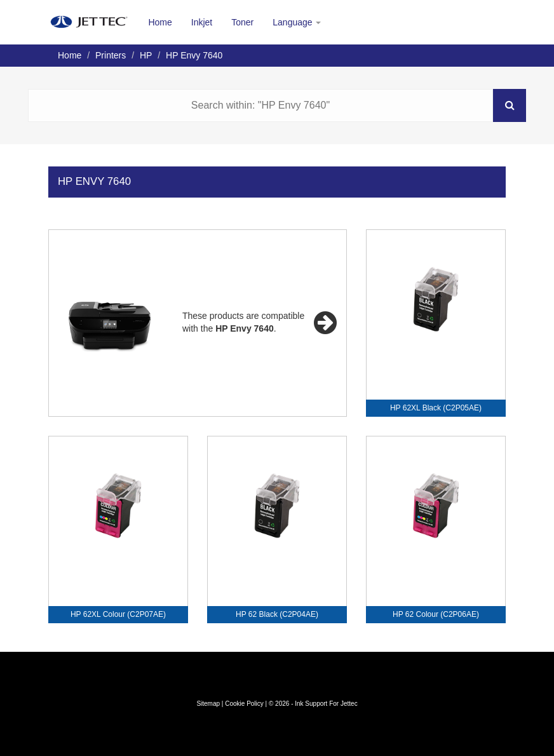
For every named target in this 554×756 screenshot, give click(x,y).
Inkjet (202, 22)
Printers (111, 55)
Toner (242, 22)
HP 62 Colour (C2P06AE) (436, 614)
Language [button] (297, 22)
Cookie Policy (244, 704)
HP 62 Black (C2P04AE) (277, 614)
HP (146, 55)
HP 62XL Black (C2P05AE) (436, 408)
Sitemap (208, 704)
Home (160, 22)
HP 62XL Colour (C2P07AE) (118, 614)
